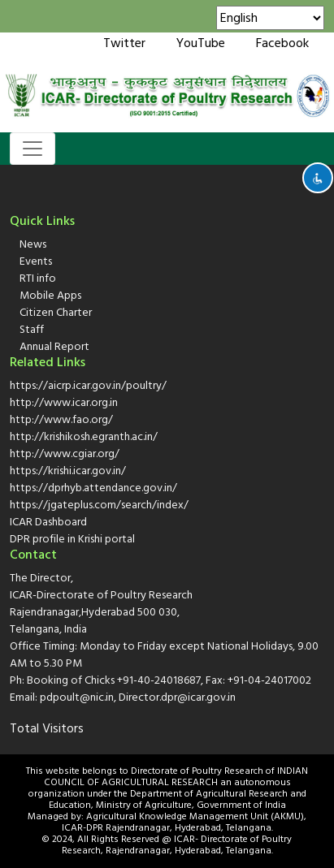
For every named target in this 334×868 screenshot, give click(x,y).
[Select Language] (270, 18)
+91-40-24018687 (159, 680)
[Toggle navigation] (33, 149)
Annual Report (54, 346)
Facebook (282, 43)
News (33, 244)
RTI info (38, 278)
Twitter (124, 43)
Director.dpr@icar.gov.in (177, 697)
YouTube (201, 43)
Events (36, 261)
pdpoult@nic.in (77, 697)
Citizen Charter (56, 312)
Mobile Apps (50, 295)
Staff (32, 329)
